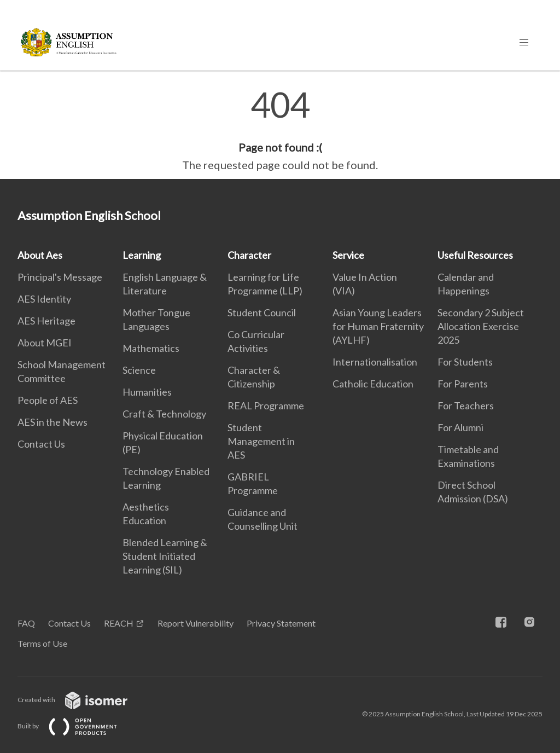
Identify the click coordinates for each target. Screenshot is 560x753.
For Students (465, 362)
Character (249, 255)
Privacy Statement (281, 623)
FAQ (26, 623)
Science (139, 370)
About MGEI (45, 343)
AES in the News (52, 422)
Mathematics (151, 348)
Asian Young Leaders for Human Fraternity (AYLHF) (378, 326)
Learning (142, 255)
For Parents (463, 384)
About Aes (40, 255)
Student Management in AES (261, 441)
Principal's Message (60, 277)
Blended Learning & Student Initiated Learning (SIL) (165, 556)
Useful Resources (475, 255)
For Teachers (466, 406)
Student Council (262, 312)
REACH (119, 623)
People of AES (48, 400)
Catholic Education (373, 384)
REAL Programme (266, 406)
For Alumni (460, 427)
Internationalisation (375, 362)
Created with (81, 700)
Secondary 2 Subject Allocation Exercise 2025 (481, 326)
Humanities (147, 392)
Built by (76, 726)
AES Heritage (46, 321)
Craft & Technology (164, 414)
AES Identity (44, 299)
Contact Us (41, 444)
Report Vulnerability (196, 623)
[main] (280, 130)
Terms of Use (42, 643)
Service (348, 255)
